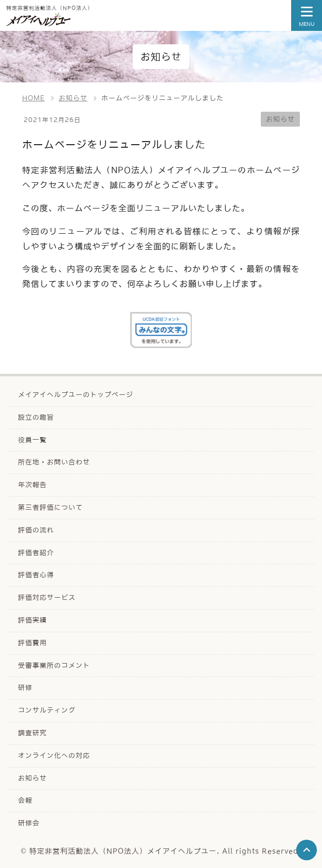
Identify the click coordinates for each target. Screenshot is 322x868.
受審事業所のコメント (54, 665)
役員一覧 (32, 440)
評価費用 (32, 643)
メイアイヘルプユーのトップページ (76, 395)
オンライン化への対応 (54, 756)
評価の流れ (36, 530)
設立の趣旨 (36, 417)
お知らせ (280, 119)
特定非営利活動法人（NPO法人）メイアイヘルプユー (123, 851)
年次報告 (32, 485)
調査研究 (32, 733)
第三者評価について (50, 507)
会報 (25, 800)
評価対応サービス (47, 597)
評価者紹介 (36, 553)
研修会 (29, 823)
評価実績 (32, 620)
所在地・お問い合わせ (54, 462)
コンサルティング (47, 710)
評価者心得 (36, 575)
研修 (25, 688)
